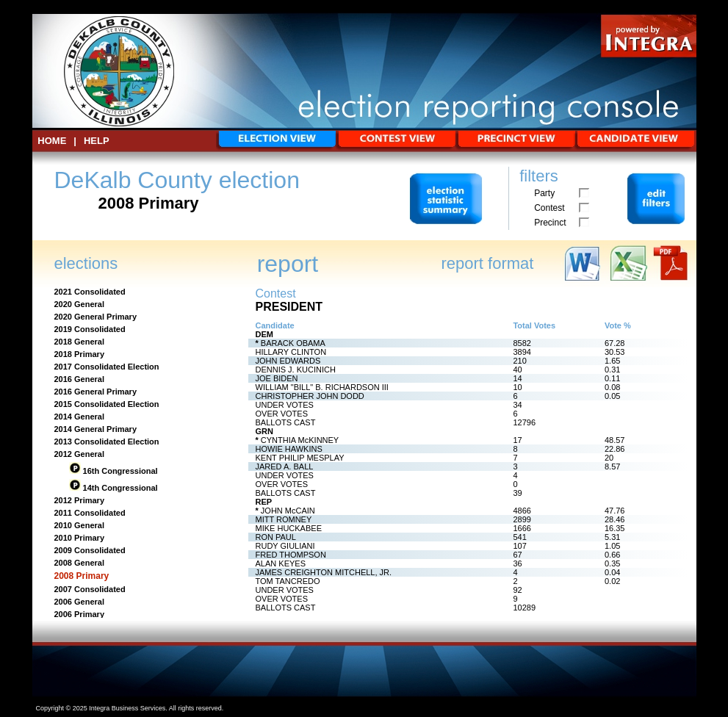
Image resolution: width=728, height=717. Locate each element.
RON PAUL (276, 537)
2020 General (80, 304)
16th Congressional (119, 471)
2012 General (80, 454)
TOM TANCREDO (288, 581)
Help (97, 141)
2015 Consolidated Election (107, 404)
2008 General (80, 563)
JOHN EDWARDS (288, 361)
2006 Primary (80, 614)
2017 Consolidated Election (107, 367)
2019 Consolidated (90, 329)
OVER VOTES (282, 414)
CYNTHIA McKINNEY (300, 440)
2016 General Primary (96, 392)
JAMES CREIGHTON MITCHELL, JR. (324, 572)
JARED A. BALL (285, 466)
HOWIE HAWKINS (289, 449)
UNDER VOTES (285, 405)
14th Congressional (119, 488)
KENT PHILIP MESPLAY (300, 458)
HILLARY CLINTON (291, 352)
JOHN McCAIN (288, 511)
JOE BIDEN (277, 378)
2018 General (80, 342)
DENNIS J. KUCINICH (296, 370)
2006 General (80, 602)
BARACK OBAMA (293, 343)
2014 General (80, 417)
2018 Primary (80, 354)
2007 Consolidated (90, 589)
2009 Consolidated (90, 550)
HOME (52, 141)
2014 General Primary (96, 429)
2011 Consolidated (90, 513)
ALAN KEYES (281, 563)
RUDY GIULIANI (285, 546)
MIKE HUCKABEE (289, 528)
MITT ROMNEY (284, 519)
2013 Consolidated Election (107, 442)
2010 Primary (80, 538)
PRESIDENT (289, 307)
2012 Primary (80, 500)
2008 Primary (82, 576)
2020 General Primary (96, 317)
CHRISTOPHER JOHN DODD (310, 396)
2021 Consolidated (90, 292)
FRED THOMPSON (291, 555)
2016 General (80, 379)
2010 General (80, 525)
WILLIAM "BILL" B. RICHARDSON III (322, 387)
